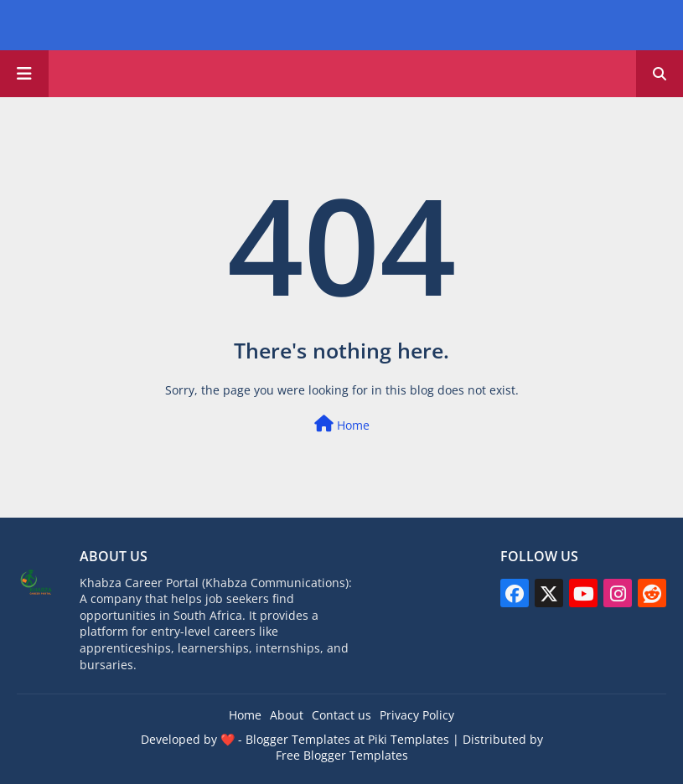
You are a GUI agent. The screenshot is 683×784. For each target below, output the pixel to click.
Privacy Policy (417, 715)
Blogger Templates (298, 739)
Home (342, 424)
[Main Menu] (24, 74)
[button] (660, 74)
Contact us (341, 715)
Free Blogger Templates (342, 755)
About (287, 715)
